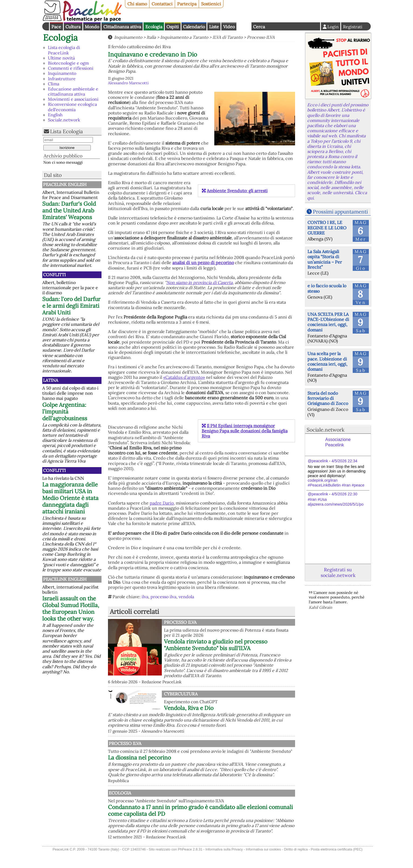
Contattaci (162, 4)
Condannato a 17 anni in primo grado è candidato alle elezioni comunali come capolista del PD (227, 821)
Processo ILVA (261, 37)
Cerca (259, 27)
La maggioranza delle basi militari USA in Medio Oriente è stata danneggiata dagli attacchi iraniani (70, 498)
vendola (186, 597)
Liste (214, 27)
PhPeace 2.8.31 (190, 865)
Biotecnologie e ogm (68, 63)
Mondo (92, 27)
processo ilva (163, 597)
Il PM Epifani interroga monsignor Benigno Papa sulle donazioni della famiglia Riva (245, 431)
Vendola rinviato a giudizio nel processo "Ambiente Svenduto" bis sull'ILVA (216, 645)
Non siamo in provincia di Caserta (199, 282)
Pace (56, 27)
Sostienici (211, 4)
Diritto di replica (296, 865)
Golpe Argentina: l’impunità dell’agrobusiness (65, 412)
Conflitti (54, 275)
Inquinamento (62, 73)
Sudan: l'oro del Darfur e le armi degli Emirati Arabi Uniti (71, 306)
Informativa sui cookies (263, 865)
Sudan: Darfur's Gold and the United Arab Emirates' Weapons (69, 210)
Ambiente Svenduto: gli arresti (237, 191)
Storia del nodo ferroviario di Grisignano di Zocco (328, 398)
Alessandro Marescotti (128, 83)
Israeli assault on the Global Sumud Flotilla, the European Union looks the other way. (71, 608)
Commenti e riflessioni (71, 68)
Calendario (194, 27)
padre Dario (162, 503)
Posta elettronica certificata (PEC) (337, 865)
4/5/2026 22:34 (344, 461)
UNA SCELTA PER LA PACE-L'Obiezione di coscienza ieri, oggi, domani (328, 322)
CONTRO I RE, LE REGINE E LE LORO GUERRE (327, 227)
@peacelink (318, 461)
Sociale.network (64, 120)
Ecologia (154, 27)
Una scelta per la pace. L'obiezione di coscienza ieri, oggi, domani (327, 361)
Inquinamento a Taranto (184, 37)
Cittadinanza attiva (122, 27)
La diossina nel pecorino (195, 763)
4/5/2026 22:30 (344, 494)
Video (229, 27)
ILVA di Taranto (227, 37)
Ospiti (173, 27)
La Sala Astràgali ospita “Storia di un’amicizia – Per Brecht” (325, 259)
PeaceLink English (65, 184)
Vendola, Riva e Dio (189, 708)
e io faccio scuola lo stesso (327, 288)
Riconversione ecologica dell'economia (72, 107)
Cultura (73, 27)
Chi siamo (137, 4)
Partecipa (187, 4)
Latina (51, 380)
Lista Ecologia (66, 131)
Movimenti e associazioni (73, 99)
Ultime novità (61, 58)
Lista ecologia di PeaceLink (64, 50)
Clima (54, 84)
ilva (145, 597)
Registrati (353, 27)
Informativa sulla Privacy (224, 865)
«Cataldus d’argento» (184, 377)
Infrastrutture (62, 79)
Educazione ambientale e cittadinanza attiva (73, 91)
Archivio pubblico (63, 156)
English (244, 26)
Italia (151, 37)
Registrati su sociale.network (338, 572)
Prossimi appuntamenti (340, 212)
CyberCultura (181, 694)
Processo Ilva (180, 622)
